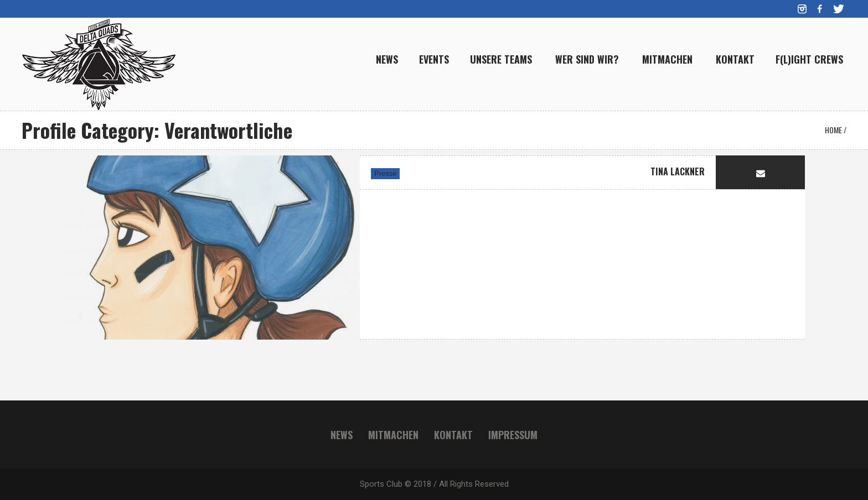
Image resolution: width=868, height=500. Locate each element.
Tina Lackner (678, 171)
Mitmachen (393, 435)
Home (833, 130)
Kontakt (453, 435)
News (342, 435)
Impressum (513, 435)
